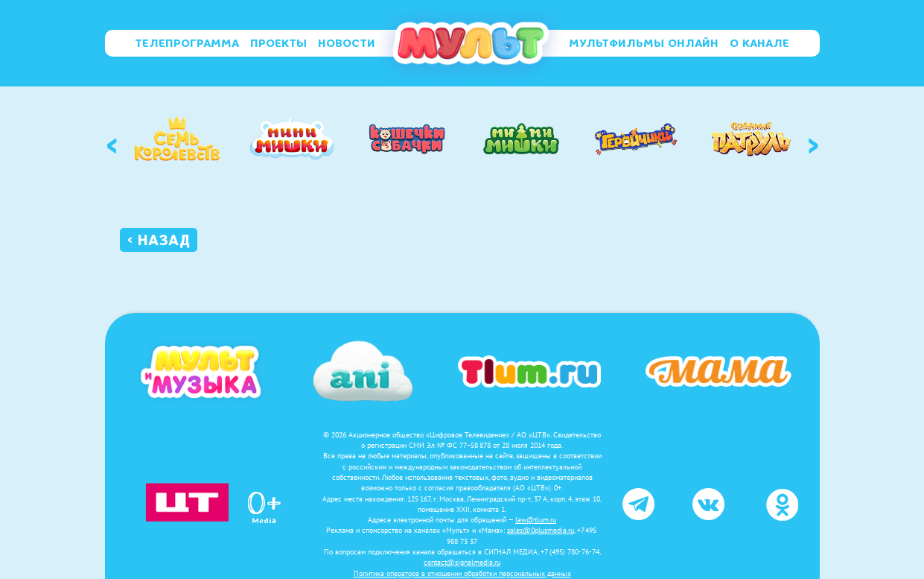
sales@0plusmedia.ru (541, 530)
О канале (759, 43)
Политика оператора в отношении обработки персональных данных (462, 573)
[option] (177, 139)
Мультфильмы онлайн (644, 43)
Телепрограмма (187, 43)
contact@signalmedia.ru (462, 562)
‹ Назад (159, 240)
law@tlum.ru (536, 520)
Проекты (278, 43)
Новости (347, 43)
